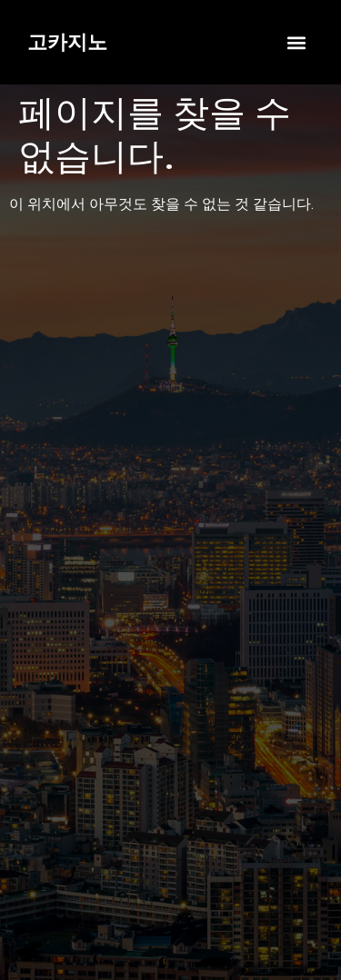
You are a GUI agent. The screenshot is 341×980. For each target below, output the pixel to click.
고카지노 (67, 42)
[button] (296, 42)
